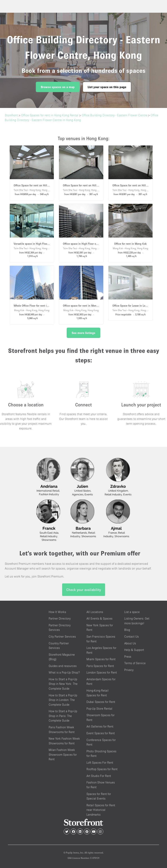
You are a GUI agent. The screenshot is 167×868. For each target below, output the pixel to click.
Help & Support (134, 650)
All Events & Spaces (99, 618)
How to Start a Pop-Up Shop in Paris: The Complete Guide (63, 716)
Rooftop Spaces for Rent (102, 769)
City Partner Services (62, 637)
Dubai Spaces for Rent (101, 702)
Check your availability (84, 590)
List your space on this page (107, 87)
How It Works (57, 612)
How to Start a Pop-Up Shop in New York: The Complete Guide (63, 684)
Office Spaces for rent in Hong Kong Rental (50, 115)
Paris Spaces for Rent (100, 666)
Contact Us (131, 637)
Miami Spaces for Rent (101, 659)
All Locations (95, 612)
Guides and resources (63, 666)
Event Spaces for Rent (101, 733)
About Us (130, 643)
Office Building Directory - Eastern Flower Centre (114, 115)
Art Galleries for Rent (100, 726)
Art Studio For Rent (99, 776)
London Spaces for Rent (102, 672)
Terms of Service (135, 663)
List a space (132, 612)
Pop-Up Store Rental (99, 709)
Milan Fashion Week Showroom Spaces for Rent (63, 754)
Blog (127, 630)
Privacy (129, 670)
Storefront (11, 115)
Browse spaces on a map (58, 87)
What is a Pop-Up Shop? (64, 672)
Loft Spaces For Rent (100, 763)
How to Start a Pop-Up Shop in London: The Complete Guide (63, 700)
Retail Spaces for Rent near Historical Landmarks (101, 810)
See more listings (83, 333)
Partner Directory (60, 618)
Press (128, 657)
